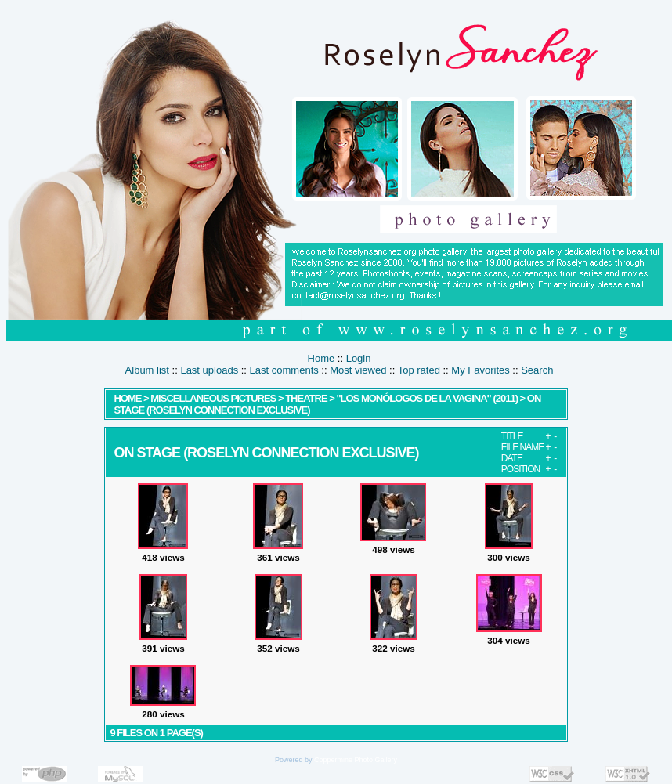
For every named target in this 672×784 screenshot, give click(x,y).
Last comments (284, 370)
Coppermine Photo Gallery (356, 760)
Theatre (307, 398)
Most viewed (358, 370)
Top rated (419, 370)
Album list (147, 370)
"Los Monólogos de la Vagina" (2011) (427, 398)
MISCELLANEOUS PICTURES (213, 398)
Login (359, 358)
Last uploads (209, 370)
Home (322, 358)
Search (537, 370)
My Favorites (480, 370)
